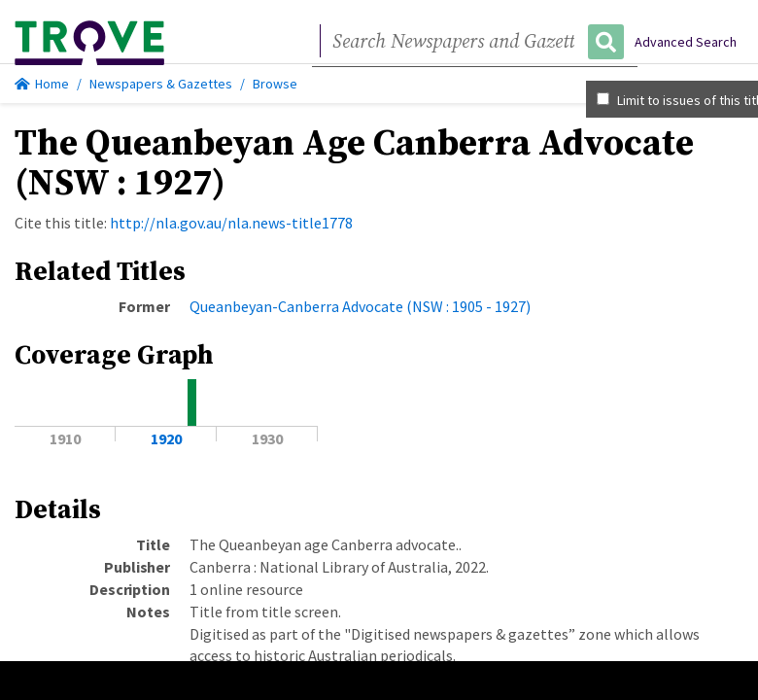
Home (42, 84)
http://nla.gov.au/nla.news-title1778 (231, 223)
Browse (275, 84)
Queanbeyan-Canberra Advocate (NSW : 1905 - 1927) (360, 306)
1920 (166, 438)
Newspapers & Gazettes (161, 84)
